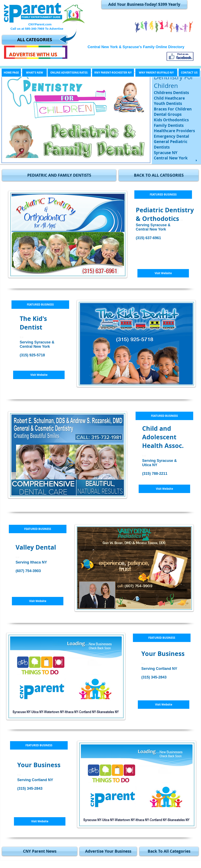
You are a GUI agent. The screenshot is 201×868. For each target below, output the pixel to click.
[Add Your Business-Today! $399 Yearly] (144, 4)
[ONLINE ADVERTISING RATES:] (69, 73)
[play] (197, 161)
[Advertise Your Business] (108, 851)
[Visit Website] (163, 273)
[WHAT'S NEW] (34, 73)
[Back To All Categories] (169, 851)
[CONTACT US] (189, 73)
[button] (59, 175)
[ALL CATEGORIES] (35, 40)
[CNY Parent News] (40, 851)
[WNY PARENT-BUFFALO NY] (156, 73)
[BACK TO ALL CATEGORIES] (159, 175)
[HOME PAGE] (11, 73)
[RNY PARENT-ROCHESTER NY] (113, 73)
